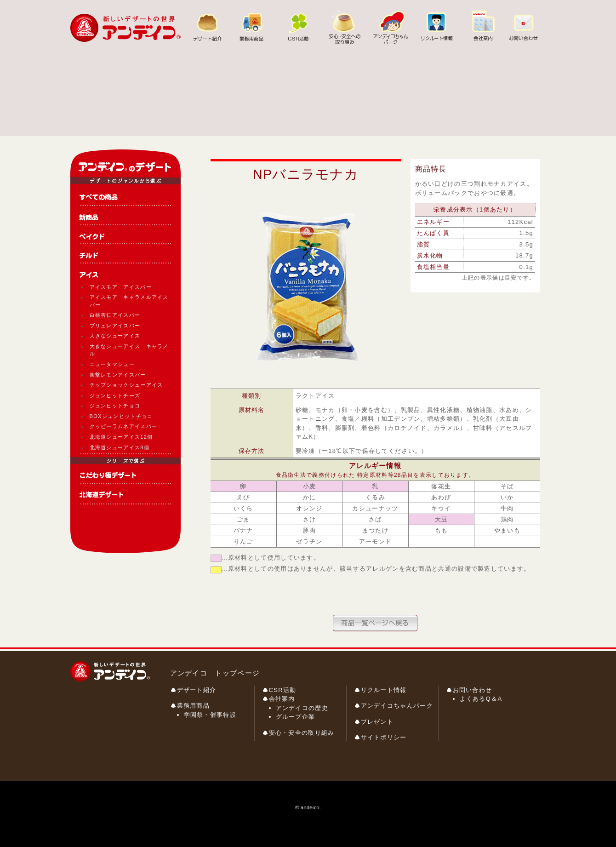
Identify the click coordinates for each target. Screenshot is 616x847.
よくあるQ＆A (481, 699)
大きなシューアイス (115, 336)
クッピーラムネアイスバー (124, 426)
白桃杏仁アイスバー (115, 315)
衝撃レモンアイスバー (118, 375)
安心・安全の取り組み (302, 733)
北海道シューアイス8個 (120, 447)
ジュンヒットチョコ (115, 406)
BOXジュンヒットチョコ (121, 416)
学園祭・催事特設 (210, 715)
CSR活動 (283, 690)
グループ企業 (296, 717)
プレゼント (377, 722)
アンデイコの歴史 (302, 708)
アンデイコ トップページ (215, 673)
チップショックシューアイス (126, 385)
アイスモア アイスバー (121, 287)
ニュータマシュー (112, 364)
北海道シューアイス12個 (121, 437)
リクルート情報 (384, 690)
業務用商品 (194, 706)
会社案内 (282, 699)
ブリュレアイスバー (115, 326)
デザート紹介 (197, 690)
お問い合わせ (473, 690)
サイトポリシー (384, 737)
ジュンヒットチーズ (115, 395)
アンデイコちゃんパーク (397, 706)
